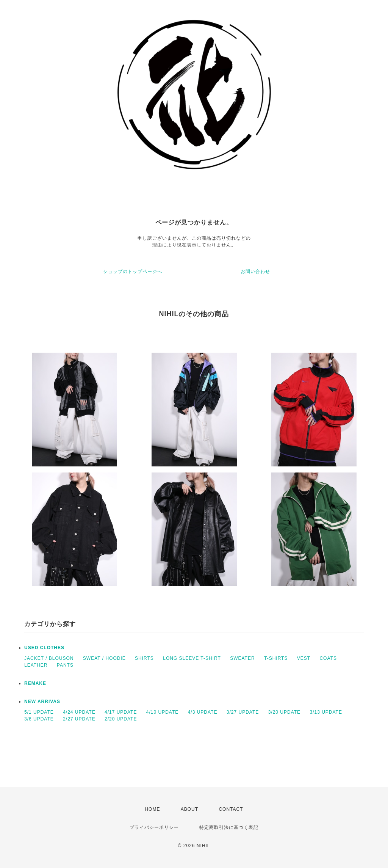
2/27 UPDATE (79, 719)
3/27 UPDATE (243, 712)
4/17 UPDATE (121, 712)
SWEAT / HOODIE (104, 658)
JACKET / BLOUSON (49, 658)
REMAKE (35, 683)
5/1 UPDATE (39, 712)
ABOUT (189, 809)
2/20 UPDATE (121, 719)
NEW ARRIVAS (42, 702)
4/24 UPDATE (79, 712)
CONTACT (231, 809)
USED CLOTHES (44, 648)
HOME (152, 809)
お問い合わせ (255, 272)
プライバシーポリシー (154, 827)
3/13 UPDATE (326, 712)
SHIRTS (144, 658)
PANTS (65, 665)
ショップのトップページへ (133, 272)
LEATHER (36, 665)
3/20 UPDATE (284, 712)
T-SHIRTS (276, 658)
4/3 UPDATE (203, 712)
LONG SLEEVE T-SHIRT (192, 658)
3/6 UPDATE (39, 719)
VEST (304, 658)
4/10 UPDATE (162, 712)
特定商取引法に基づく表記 (229, 827)
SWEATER (242, 658)
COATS (328, 658)
